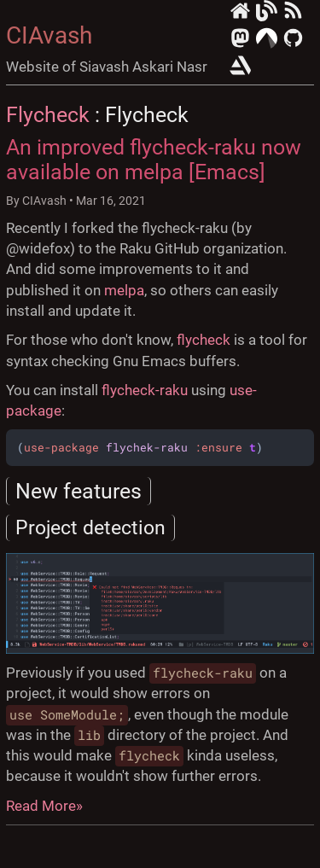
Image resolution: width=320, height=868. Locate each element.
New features (79, 491)
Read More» (44, 806)
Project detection (90, 528)
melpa (124, 290)
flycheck (204, 340)
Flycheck (48, 115)
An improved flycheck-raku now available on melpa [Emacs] (154, 160)
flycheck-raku (145, 390)
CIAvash (49, 35)
